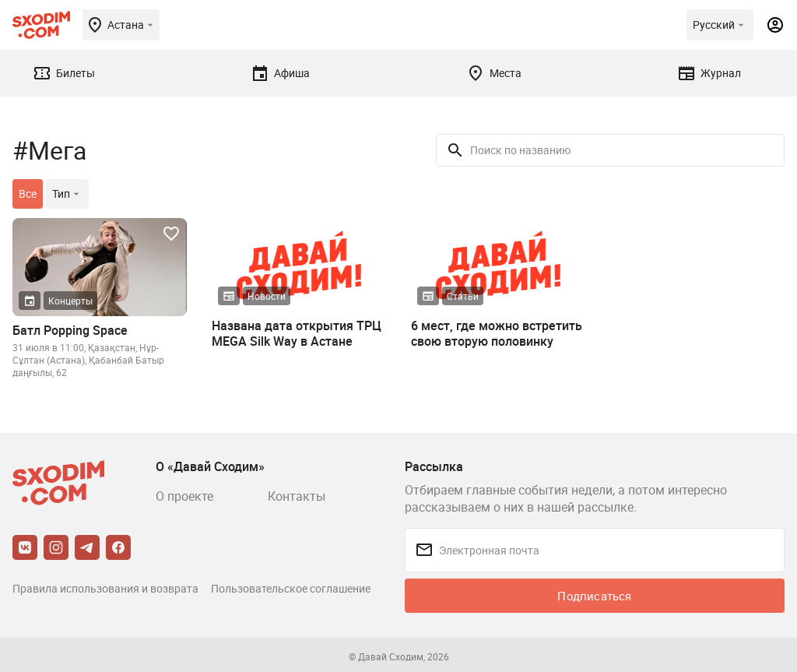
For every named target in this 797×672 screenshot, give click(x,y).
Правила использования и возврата (105, 588)
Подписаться (594, 596)
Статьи (463, 296)
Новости (267, 296)
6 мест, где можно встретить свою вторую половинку (497, 333)
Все (28, 194)
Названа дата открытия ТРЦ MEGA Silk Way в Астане (297, 333)
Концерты (70, 301)
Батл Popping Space (70, 330)
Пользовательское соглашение (291, 588)
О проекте (184, 496)
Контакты (297, 496)
